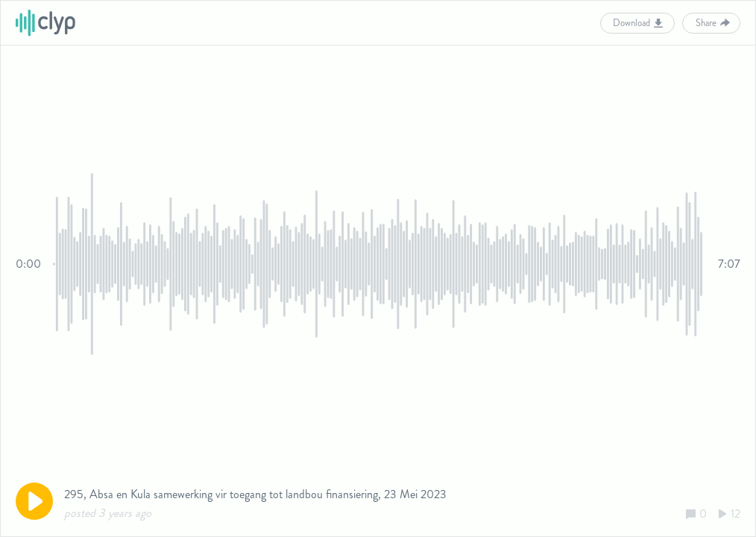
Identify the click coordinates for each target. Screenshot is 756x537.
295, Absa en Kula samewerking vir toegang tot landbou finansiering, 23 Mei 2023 (255, 494)
